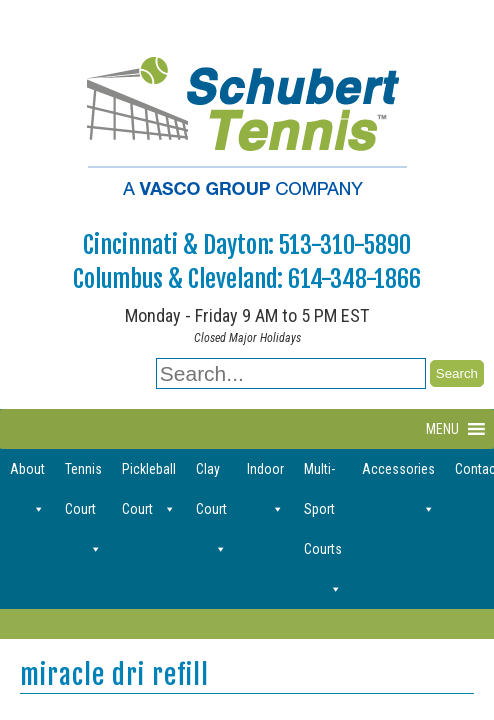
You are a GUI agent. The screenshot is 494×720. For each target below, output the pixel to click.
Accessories (398, 475)
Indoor (265, 475)
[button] (442, 429)
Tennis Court (83, 475)
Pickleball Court (149, 475)
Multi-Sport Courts (323, 475)
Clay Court (211, 475)
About (27, 475)
